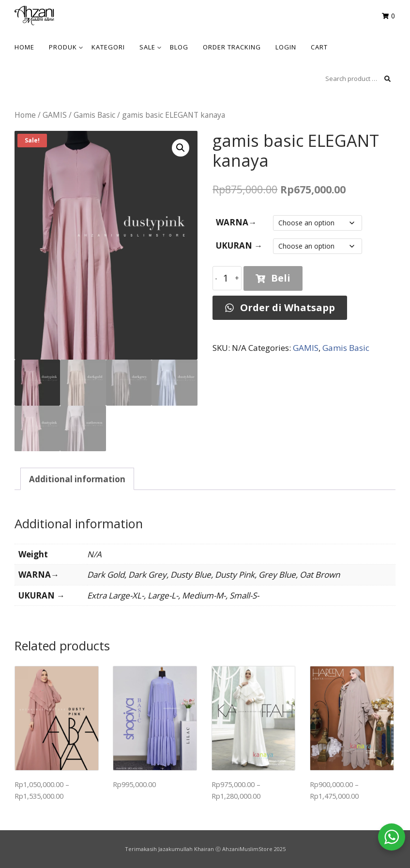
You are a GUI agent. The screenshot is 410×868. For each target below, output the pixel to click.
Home (25, 115)
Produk (66, 47)
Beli (273, 278)
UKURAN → (239, 245)
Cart (319, 47)
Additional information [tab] (77, 479)
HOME (24, 47)
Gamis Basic (94, 115)
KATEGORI (108, 47)
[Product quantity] (227, 278)
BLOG (179, 47)
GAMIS (55, 115)
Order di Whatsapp (280, 308)
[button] (181, 148)
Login (286, 47)
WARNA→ (236, 222)
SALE (150, 47)
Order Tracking (232, 47)
